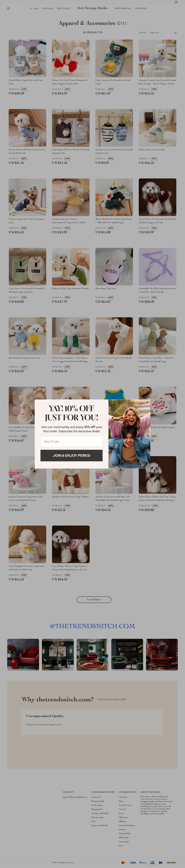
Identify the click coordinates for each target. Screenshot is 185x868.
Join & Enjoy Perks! (72, 455)
